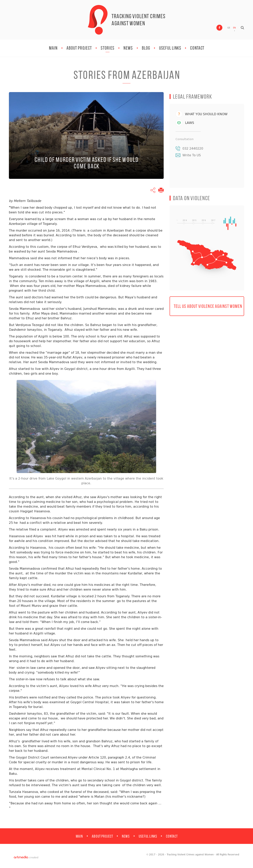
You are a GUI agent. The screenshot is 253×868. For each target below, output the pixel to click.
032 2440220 (193, 149)
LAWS (190, 123)
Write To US (192, 156)
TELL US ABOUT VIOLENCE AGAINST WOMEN (208, 308)
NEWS (128, 48)
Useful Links (170, 48)
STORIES (108, 48)
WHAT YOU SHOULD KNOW (206, 115)
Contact (197, 48)
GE (229, 29)
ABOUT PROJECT (79, 48)
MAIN (53, 48)
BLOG (146, 48)
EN (234, 29)
